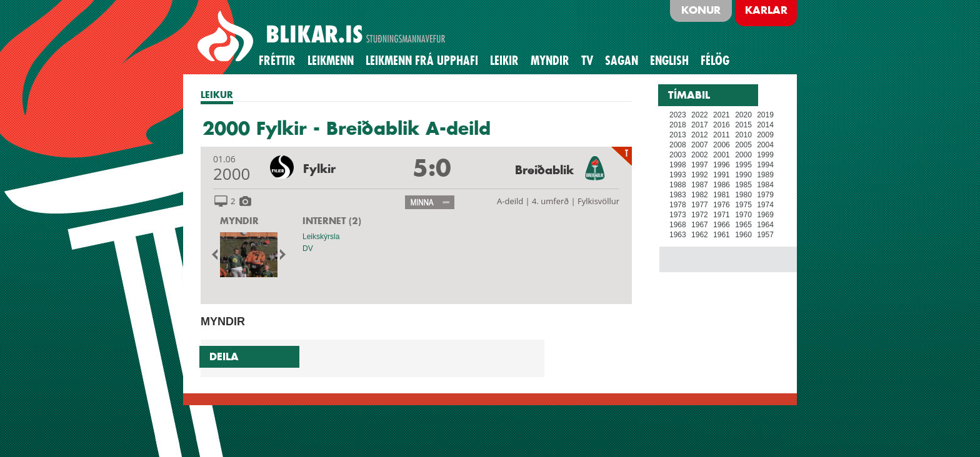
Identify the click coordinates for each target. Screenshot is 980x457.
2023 (678, 115)
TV (587, 61)
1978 (678, 205)
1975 (743, 205)
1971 (722, 215)
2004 (765, 145)
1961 (722, 235)
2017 (700, 125)
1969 (765, 215)
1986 (722, 185)
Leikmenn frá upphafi (422, 61)
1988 (678, 185)
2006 (722, 145)
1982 (700, 195)
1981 (722, 195)
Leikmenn (331, 61)
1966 (722, 225)
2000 (743, 155)
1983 (678, 195)
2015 (743, 125)
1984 (765, 185)
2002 (700, 155)
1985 (743, 185)
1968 (678, 225)
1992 (700, 175)
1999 (765, 155)
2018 (678, 125)
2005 (743, 145)
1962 (700, 235)
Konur (701, 10)
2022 (700, 115)
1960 (743, 235)
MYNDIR (239, 221)
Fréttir (277, 61)
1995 (743, 165)
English (669, 61)
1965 (743, 225)
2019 (765, 115)
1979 (765, 195)
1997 (700, 165)
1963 (678, 235)
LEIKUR (217, 95)
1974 (765, 205)
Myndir (550, 61)
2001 (722, 155)
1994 (765, 165)
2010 (743, 135)
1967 (700, 225)
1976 (722, 205)
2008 (678, 145)
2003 (678, 155)
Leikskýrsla (321, 237)
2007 (700, 145)
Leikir (504, 61)
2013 (678, 135)
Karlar (766, 10)
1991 (722, 175)
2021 (722, 115)
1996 (722, 165)
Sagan (622, 61)
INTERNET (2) (332, 221)
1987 (700, 185)
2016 (722, 125)
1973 (678, 215)
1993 (678, 175)
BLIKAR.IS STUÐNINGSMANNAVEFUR (323, 37)
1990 (743, 175)
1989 (765, 175)
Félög (715, 61)
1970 (743, 215)
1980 (743, 195)
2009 (765, 135)
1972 (700, 215)
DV (308, 248)
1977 (700, 205)
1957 (765, 235)
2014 (765, 125)
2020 (743, 115)
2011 (722, 135)
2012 (700, 135)
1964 (765, 225)
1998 (678, 165)
